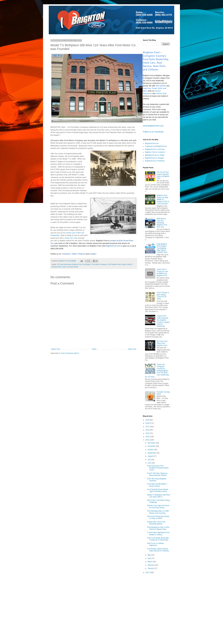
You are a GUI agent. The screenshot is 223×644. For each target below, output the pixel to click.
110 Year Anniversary (64, 264)
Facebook (66, 254)
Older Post (132, 349)
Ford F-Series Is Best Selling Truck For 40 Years (163, 296)
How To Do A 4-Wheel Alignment (155, 544)
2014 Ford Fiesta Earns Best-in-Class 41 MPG (158, 517)
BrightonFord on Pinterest (155, 161)
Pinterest (82, 254)
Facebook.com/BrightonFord (156, 146)
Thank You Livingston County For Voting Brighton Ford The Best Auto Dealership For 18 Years (157, 371)
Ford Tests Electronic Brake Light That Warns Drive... (158, 490)
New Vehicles (161, 86)
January (151, 568)
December (152, 443)
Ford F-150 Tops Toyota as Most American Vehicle (157, 474)
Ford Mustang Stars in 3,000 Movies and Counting (158, 512)
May (149, 555)
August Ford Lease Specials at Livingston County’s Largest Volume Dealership (163, 321)
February (151, 565)
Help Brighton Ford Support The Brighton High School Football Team (162, 248)
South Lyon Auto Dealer (70, 267)
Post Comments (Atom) (70, 353)
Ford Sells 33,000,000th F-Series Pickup (157, 485)
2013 (148, 440)
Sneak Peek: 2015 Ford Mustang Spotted (156, 523)
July (149, 460)
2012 (148, 572)
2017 (148, 427)
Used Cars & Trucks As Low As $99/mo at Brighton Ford (162, 272)
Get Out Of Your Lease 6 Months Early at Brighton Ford (163, 175)
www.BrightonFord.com (153, 126)
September (152, 453)
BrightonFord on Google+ (155, 158)
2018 (148, 423)
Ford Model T (87, 264)
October (151, 450)
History (124, 264)
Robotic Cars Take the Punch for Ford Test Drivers (158, 507)
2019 (148, 420)
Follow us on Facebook (153, 132)
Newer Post (56, 349)
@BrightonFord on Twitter (155, 155)
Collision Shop (161, 93)
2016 (148, 430)
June (150, 463)
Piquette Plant (56, 267)
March (150, 562)
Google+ (93, 254)
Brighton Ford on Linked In (155, 152)
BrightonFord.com (113, 246)
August (150, 456)
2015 (148, 433)
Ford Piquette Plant (114, 264)
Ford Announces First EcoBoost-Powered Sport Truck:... (158, 468)
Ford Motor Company (99, 264)
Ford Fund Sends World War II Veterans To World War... (158, 539)
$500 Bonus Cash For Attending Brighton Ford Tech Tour (162, 223)
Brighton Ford (77, 264)
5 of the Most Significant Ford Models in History (158, 534)
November (152, 446)
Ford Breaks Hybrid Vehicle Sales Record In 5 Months (158, 550)
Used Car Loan (71, 238)
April (149, 558)
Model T (130, 264)
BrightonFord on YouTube (155, 149)
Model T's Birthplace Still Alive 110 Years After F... (158, 496)
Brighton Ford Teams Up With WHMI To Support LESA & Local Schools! (163, 200)
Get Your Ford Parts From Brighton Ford (162, 343)
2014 (148, 437)
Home (94, 349)
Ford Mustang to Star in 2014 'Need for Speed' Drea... (158, 528)
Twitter (74, 254)
